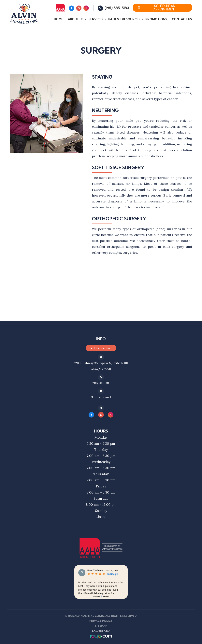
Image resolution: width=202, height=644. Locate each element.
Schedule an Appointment (157, 8)
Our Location (103, 348)
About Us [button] (76, 19)
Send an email (101, 396)
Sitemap (101, 625)
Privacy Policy (101, 620)
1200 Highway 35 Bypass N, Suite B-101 (101, 363)
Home (58, 19)
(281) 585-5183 (117, 8)
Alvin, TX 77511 (101, 369)
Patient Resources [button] (124, 19)
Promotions (156, 19)
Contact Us (182, 19)
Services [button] (96, 19)
